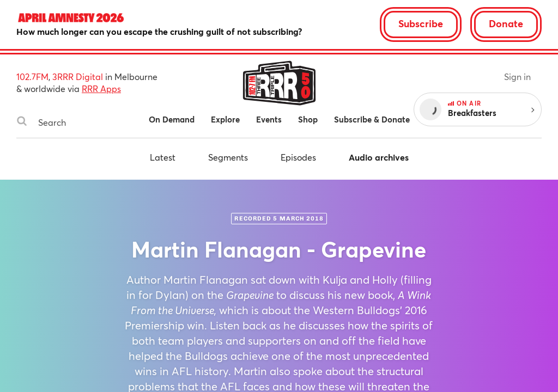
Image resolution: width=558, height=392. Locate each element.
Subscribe (421, 23)
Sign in (517, 76)
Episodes (298, 157)
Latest (163, 157)
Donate (506, 23)
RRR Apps (101, 88)
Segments (228, 157)
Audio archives (379, 157)
